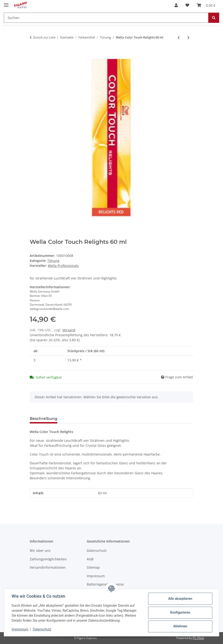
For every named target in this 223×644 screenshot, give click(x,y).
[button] (176, 5)
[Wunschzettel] (187, 5)
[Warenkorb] (206, 5)
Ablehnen (180, 626)
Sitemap (93, 567)
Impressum (20, 629)
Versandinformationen (48, 567)
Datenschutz (42, 629)
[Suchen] (106, 18)
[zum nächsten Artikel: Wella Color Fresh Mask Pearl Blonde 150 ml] (188, 37)
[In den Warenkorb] (34, 53)
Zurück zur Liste (44, 37)
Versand (69, 330)
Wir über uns (40, 550)
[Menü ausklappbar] (6, 3)
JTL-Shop (198, 638)
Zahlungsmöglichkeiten (48, 559)
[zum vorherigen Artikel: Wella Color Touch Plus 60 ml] (179, 37)
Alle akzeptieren (180, 599)
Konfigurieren (180, 612)
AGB (90, 559)
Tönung (53, 261)
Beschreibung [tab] (44, 419)
